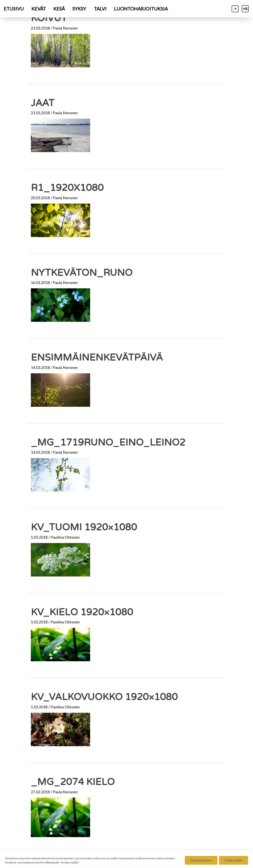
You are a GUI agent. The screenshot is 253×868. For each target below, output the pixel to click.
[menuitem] (14, 9)
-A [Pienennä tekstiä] (235, 9)
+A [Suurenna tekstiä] (245, 9)
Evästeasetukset (201, 860)
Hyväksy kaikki (234, 860)
